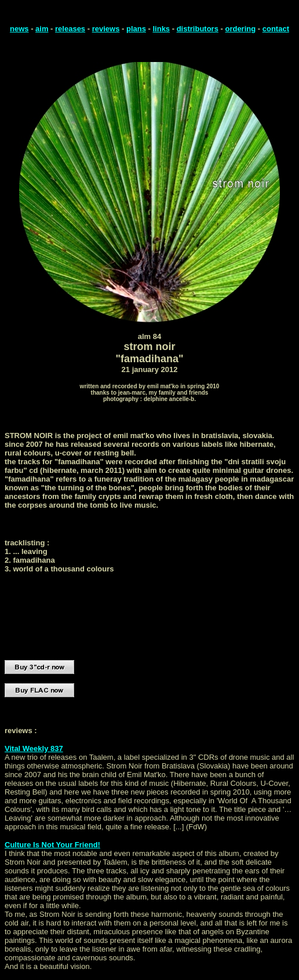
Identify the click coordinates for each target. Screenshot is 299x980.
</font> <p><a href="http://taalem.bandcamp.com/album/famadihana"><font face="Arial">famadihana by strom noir (121, 611)
